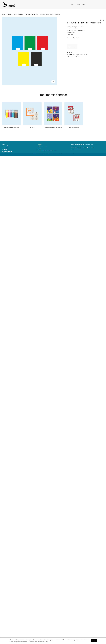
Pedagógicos (35, 14)
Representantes (81, 4)
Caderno (72, 56)
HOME (4, 144)
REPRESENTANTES (7, 152)
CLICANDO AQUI (89, 144)
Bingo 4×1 (32, 127)
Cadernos (27, 14)
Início (4, 14)
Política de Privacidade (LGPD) (40, 642)
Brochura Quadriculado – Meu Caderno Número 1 (55, 127)
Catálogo (9, 14)
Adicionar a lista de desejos (70, 47)
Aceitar (94, 641)
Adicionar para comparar (75, 47)
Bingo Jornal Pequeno (74, 127)
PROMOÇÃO (5, 146)
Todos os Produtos (18, 14)
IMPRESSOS (5, 150)
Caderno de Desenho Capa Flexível (12, 127)
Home (73, 4)
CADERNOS (5, 148)
